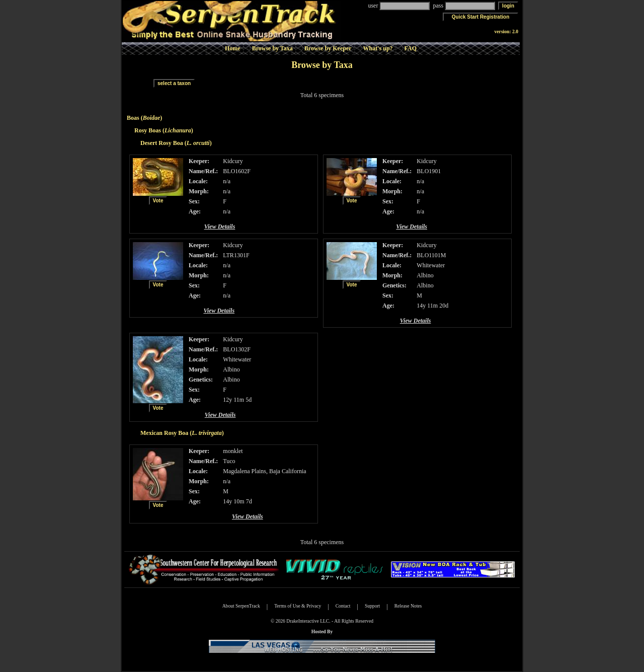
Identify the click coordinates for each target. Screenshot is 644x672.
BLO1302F (237, 349)
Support (372, 606)
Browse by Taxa (272, 48)
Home (233, 48)
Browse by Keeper (328, 48)
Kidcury (233, 161)
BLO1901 (429, 171)
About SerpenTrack (241, 606)
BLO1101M (431, 255)
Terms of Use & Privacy (298, 606)
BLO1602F (237, 171)
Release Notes (408, 606)
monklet (233, 451)
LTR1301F (236, 255)
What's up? (378, 48)
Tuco (229, 461)
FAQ (411, 48)
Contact (343, 606)
